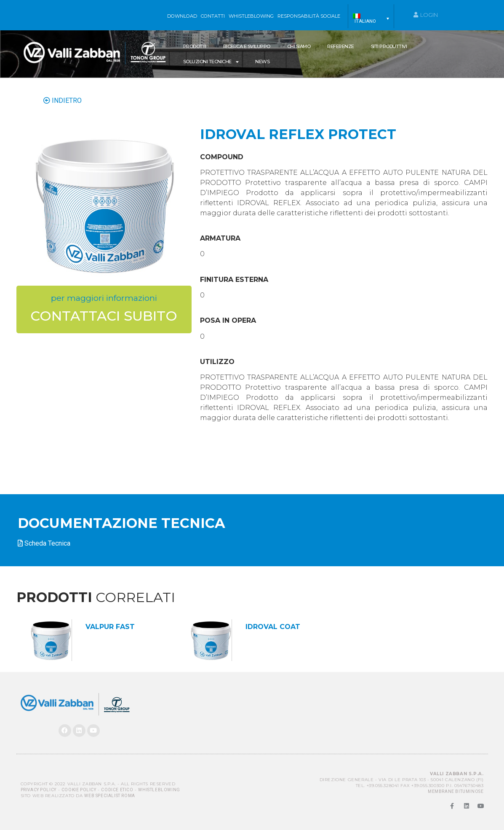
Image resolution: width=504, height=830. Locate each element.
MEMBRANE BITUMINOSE (456, 791)
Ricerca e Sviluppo (247, 46)
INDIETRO (63, 100)
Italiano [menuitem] (365, 21)
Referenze (341, 46)
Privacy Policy (39, 790)
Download (182, 16)
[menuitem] (371, 19)
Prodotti (195, 46)
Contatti (213, 16)
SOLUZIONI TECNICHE (211, 62)
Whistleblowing (159, 790)
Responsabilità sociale (309, 16)
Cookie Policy (79, 790)
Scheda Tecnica (47, 543)
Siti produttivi (389, 46)
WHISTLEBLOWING (251, 16)
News (262, 62)
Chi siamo (299, 46)
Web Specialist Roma (109, 796)
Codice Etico (117, 790)
